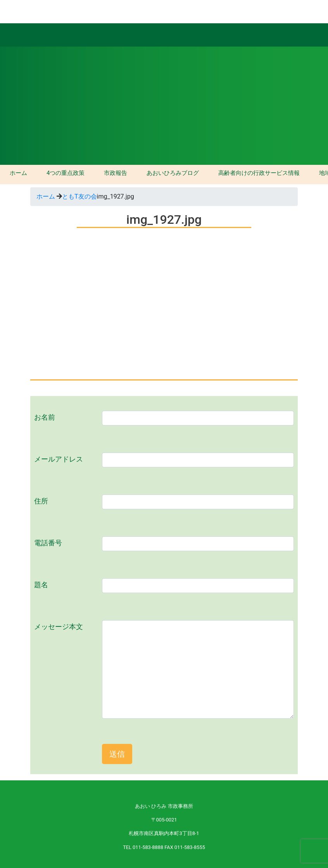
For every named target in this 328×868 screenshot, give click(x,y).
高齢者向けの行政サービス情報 (259, 173)
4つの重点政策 (66, 173)
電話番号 (48, 543)
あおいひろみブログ (173, 173)
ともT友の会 (79, 196)
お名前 (45, 417)
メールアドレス (59, 459)
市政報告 (116, 173)
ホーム (18, 173)
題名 (41, 585)
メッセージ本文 (59, 627)
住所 (41, 501)
